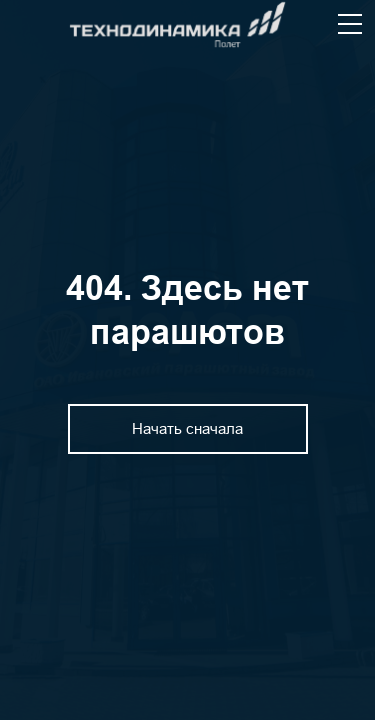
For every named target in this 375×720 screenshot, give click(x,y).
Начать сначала (187, 428)
